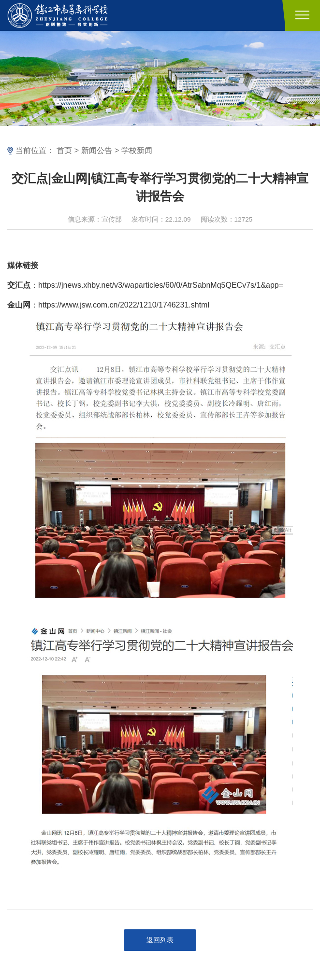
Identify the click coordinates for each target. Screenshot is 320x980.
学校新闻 (137, 150)
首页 (64, 150)
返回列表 (160, 940)
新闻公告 (97, 150)
